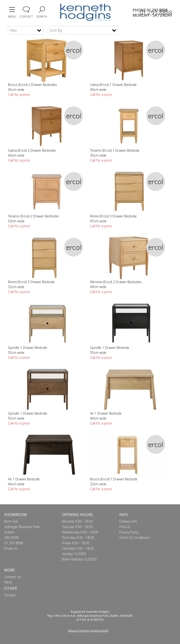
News (8, 582)
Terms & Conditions (134, 538)
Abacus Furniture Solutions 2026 (88, 631)
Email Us (11, 548)
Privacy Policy (129, 532)
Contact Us (13, 577)
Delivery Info (128, 521)
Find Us (125, 527)
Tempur (10, 595)
